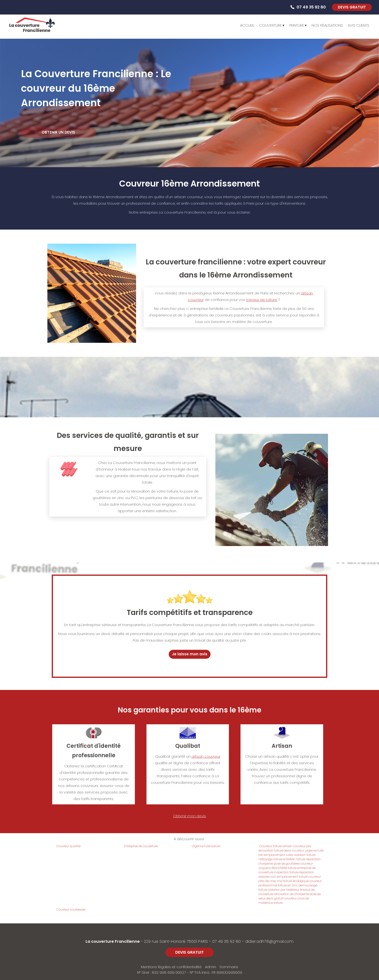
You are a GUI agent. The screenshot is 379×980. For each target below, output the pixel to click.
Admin (211, 967)
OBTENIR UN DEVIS (58, 132)
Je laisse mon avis (190, 654)
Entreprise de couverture (141, 846)
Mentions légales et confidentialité (171, 967)
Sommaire (229, 967)
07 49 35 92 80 (226, 941)
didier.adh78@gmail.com (269, 941)
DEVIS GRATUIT (352, 7)
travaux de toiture (262, 300)
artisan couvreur (206, 756)
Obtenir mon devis (189, 816)
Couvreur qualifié (68, 846)
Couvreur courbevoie (71, 909)
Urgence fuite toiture (206, 846)
